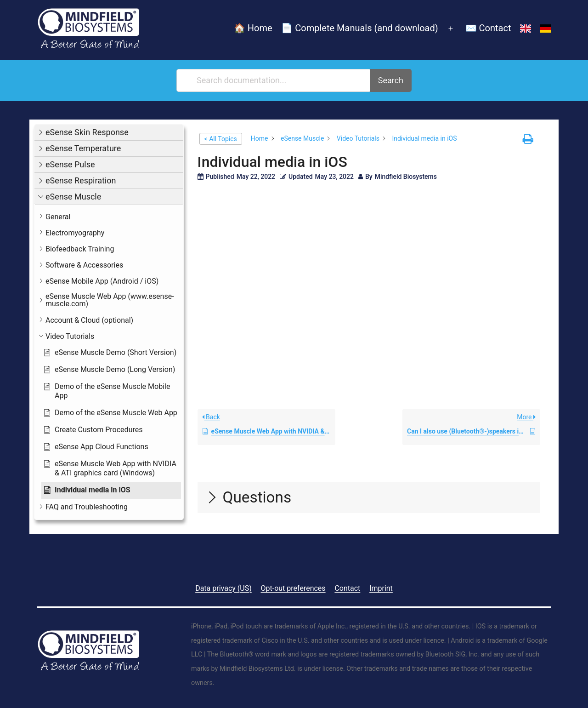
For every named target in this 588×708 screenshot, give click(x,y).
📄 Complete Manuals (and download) (359, 28)
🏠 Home (253, 28)
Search (391, 80)
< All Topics (221, 139)
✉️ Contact (488, 28)
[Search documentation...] (274, 80)
